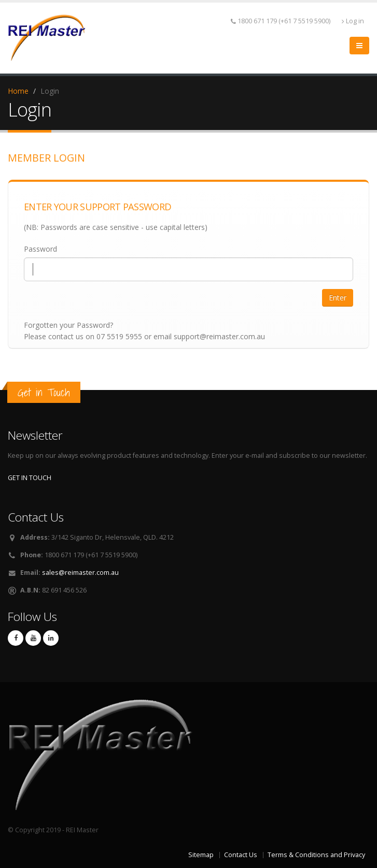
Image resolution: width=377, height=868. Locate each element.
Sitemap (201, 855)
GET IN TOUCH (30, 478)
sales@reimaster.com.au (80, 573)
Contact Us (241, 855)
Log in (353, 21)
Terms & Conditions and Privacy (316, 855)
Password (40, 249)
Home (18, 91)
